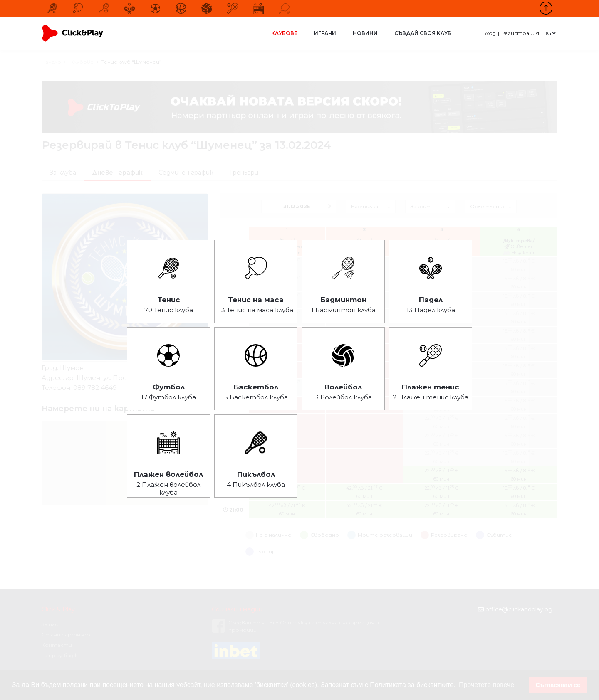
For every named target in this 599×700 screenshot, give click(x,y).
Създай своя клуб (423, 33)
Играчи (325, 33)
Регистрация (520, 33)
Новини (365, 33)
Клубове (284, 33)
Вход (489, 33)
